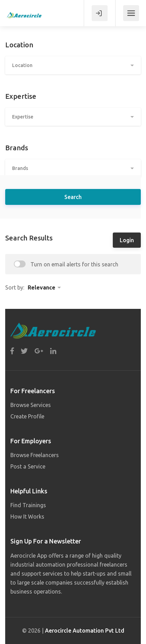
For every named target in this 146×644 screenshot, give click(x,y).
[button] (73, 65)
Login (127, 240)
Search (73, 197)
